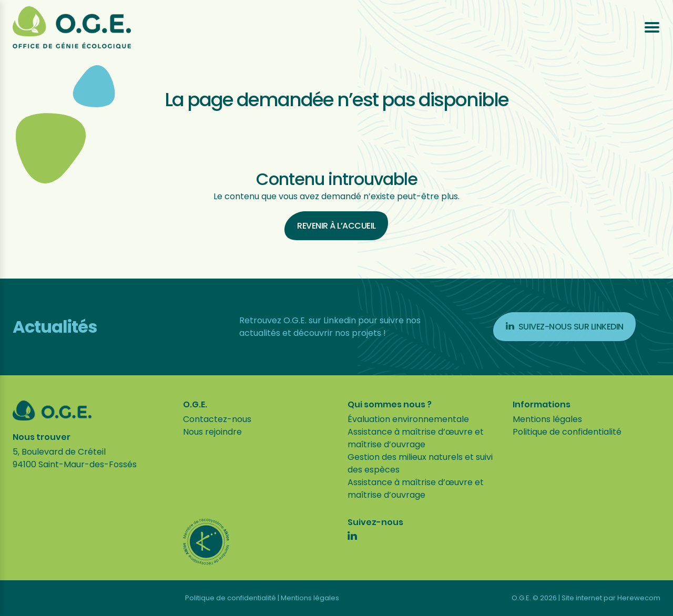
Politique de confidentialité (567, 432)
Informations (542, 405)
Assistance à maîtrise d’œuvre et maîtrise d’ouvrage (416, 438)
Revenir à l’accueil (336, 226)
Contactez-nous (217, 419)
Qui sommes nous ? (390, 405)
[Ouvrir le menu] (652, 27)
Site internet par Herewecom (611, 598)
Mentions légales (547, 419)
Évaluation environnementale (408, 419)
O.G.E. (195, 405)
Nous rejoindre (212, 432)
